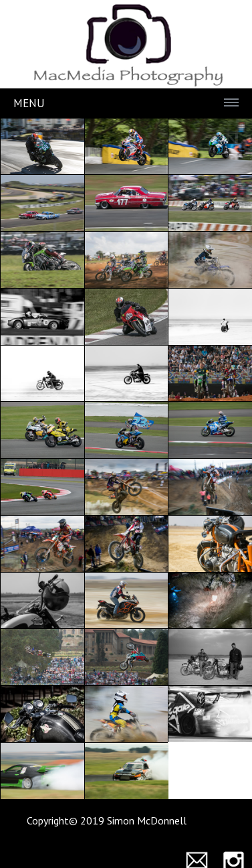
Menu (29, 103)
